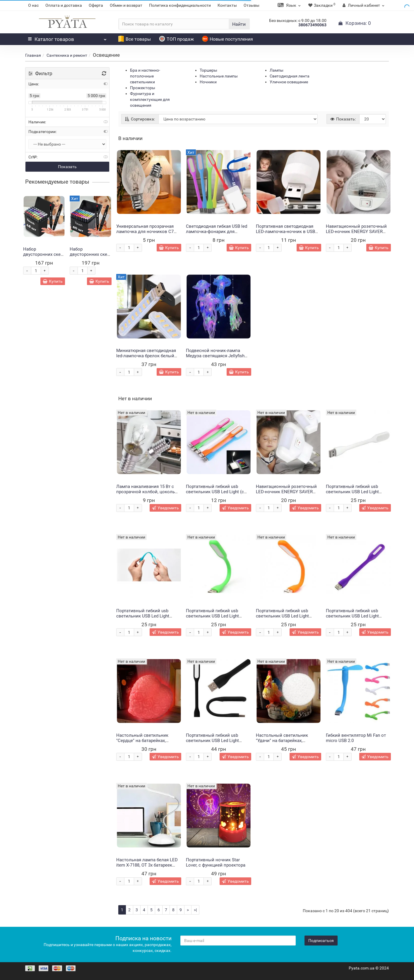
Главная (33, 55)
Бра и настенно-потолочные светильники (145, 76)
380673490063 (312, 25)
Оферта (96, 5)
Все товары (134, 39)
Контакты (227, 5)
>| (195, 910)
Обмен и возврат (126, 5)
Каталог (67, 38)
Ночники (208, 82)
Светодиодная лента (290, 76)
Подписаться (321, 941)
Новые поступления (227, 39)
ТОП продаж (176, 39)
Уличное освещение (289, 82)
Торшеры (208, 70)
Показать (67, 167)
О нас (33, 5)
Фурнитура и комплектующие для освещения (150, 99)
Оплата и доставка (64, 5)
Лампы (277, 70)
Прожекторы (143, 88)
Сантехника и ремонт (67, 55)
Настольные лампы (219, 76)
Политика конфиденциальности (180, 5)
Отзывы (252, 5)
